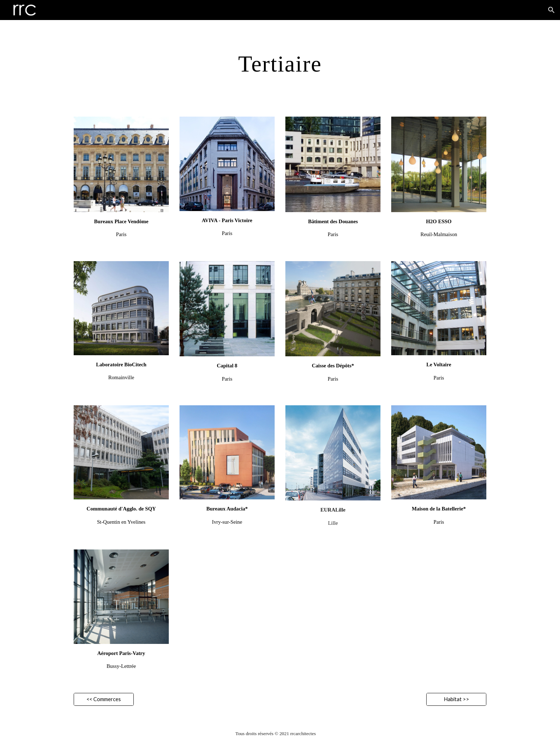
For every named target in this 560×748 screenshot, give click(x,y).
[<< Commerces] (104, 699)
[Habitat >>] (456, 699)
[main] (280, 64)
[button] (551, 10)
